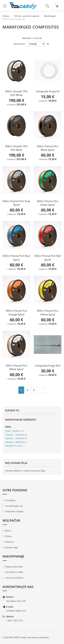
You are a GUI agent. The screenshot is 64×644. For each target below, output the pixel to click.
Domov (6, 16)
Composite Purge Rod (48, 366)
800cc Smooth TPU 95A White (16, 93)
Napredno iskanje (14, 511)
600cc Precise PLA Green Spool (48, 203)
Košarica (9, 542)
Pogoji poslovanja (14, 567)
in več (14, 446)
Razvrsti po (19, 44)
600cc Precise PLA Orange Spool (16, 312)
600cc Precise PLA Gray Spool (16, 203)
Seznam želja (11, 547)
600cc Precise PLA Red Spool (48, 258)
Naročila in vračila (14, 572)
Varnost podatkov (14, 578)
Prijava (8, 536)
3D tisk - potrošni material (27, 16)
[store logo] (23, 6)
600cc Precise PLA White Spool (16, 367)
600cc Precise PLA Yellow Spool (48, 312)
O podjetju (10, 500)
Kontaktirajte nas (14, 506)
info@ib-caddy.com (16, 611)
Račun (8, 531)
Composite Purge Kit (48, 91)
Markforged (50, 16)
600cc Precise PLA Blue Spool (16, 258)
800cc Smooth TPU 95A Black (16, 148)
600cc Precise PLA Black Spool (48, 148)
